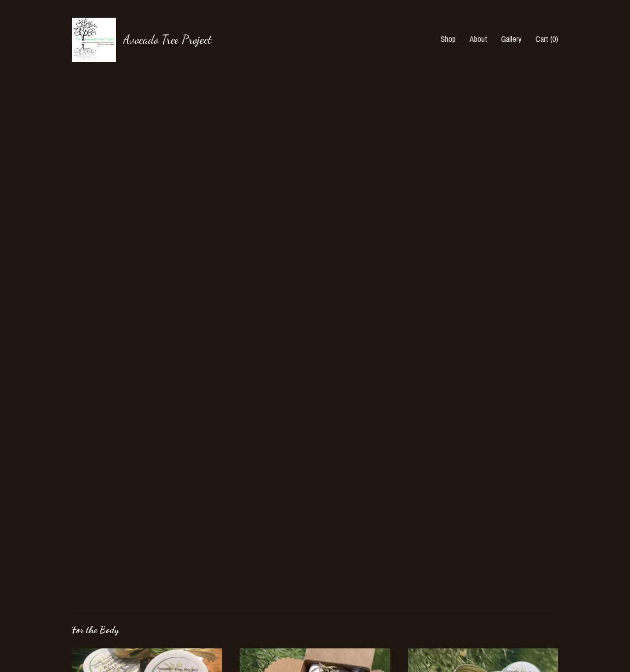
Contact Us (89, 635)
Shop (448, 39)
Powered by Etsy (495, 608)
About (478, 39)
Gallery (511, 39)
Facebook (254, 580)
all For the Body (112, 475)
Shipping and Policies (104, 621)
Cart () (547, 39)
